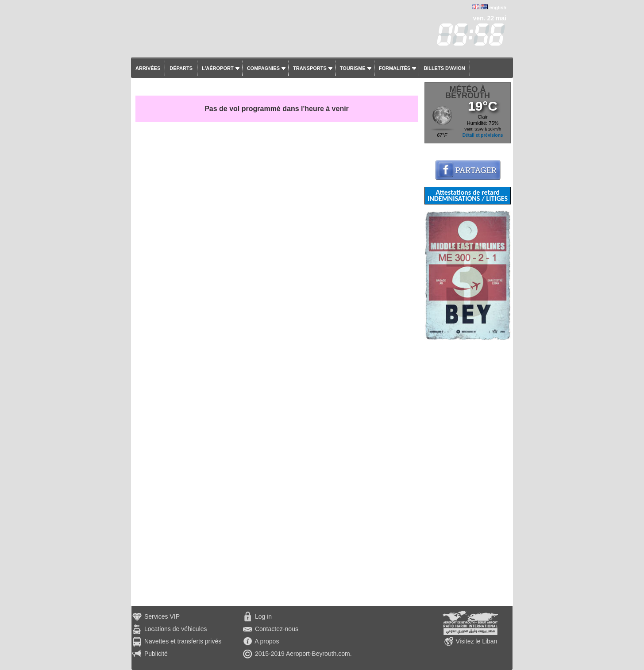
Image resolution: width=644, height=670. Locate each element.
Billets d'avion (444, 68)
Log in (263, 616)
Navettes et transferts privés (183, 641)
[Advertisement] (468, 473)
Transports (310, 68)
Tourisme (353, 68)
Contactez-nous (277, 629)
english (498, 8)
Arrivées (148, 68)
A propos (267, 641)
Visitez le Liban (476, 641)
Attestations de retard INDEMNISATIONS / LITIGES (468, 195)
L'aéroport (218, 68)
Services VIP (162, 616)
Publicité (156, 654)
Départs (181, 68)
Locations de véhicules (176, 629)
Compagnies (263, 68)
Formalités (395, 68)
